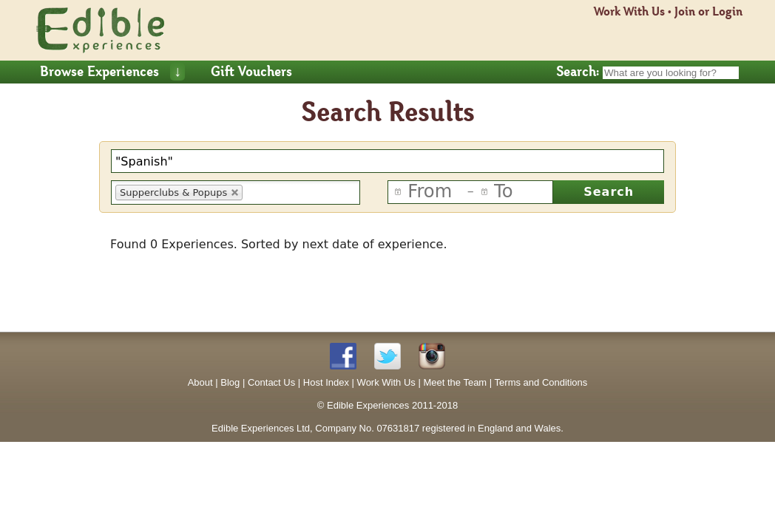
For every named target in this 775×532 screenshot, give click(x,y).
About (200, 382)
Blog (230, 382)
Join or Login (708, 11)
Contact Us (271, 382)
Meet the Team (455, 382)
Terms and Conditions (541, 382)
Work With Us (629, 11)
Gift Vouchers (251, 72)
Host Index (326, 382)
